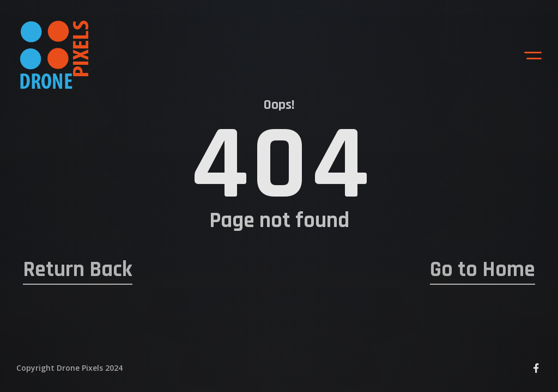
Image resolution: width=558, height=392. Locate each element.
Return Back (78, 270)
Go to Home (483, 270)
